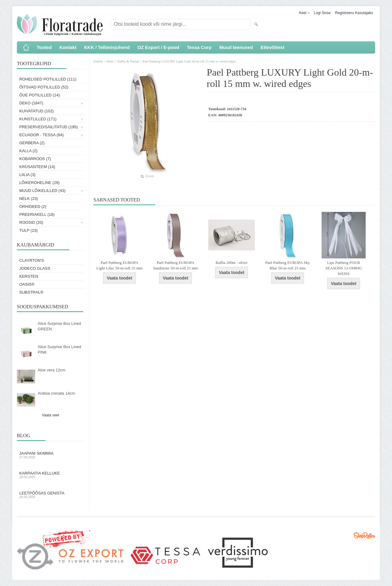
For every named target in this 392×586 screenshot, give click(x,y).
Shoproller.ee (364, 535)
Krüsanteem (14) (37, 167)
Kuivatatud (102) (36, 111)
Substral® (31, 292)
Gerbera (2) (32, 143)
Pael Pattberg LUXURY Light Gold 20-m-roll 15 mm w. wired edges (189, 61)
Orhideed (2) (33, 207)
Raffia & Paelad (128, 61)
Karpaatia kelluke (51, 475)
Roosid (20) (31, 222)
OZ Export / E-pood (158, 47)
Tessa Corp (199, 47)
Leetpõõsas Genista (51, 495)
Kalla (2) (28, 151)
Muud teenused (236, 47)
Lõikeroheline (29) (40, 183)
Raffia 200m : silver (232, 263)
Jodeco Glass (35, 268)
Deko (110, 61)
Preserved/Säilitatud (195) (49, 127)
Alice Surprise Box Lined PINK (59, 349)
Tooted (44, 47)
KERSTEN (29, 276)
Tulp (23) (28, 230)
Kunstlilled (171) (38, 119)
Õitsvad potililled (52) (44, 87)
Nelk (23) (29, 199)
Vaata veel (51, 415)
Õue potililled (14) (40, 95)
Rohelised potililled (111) (48, 79)
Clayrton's (32, 260)
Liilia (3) (27, 175)
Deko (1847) (31, 103)
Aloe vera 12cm (51, 370)
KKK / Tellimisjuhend (107, 47)
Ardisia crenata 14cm (56, 393)
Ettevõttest (273, 47)
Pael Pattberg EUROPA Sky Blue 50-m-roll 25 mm (288, 265)
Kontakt (68, 47)
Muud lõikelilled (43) (42, 191)
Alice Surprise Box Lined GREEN (59, 326)
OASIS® (27, 284)
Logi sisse (322, 13)
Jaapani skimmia (51, 455)
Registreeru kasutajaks (354, 13)
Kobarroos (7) (35, 159)
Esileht (98, 61)
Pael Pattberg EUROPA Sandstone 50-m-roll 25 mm (175, 265)
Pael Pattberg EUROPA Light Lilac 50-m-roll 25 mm (120, 265)
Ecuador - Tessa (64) (41, 135)
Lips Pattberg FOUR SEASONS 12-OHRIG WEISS (344, 268)
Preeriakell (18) (37, 214)
